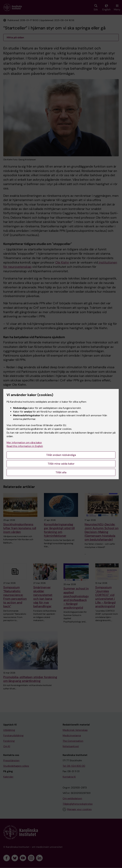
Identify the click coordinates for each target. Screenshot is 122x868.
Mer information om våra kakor (24, 443)
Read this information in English (25, 446)
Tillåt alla (61, 472)
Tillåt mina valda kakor (61, 464)
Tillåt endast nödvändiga (61, 455)
